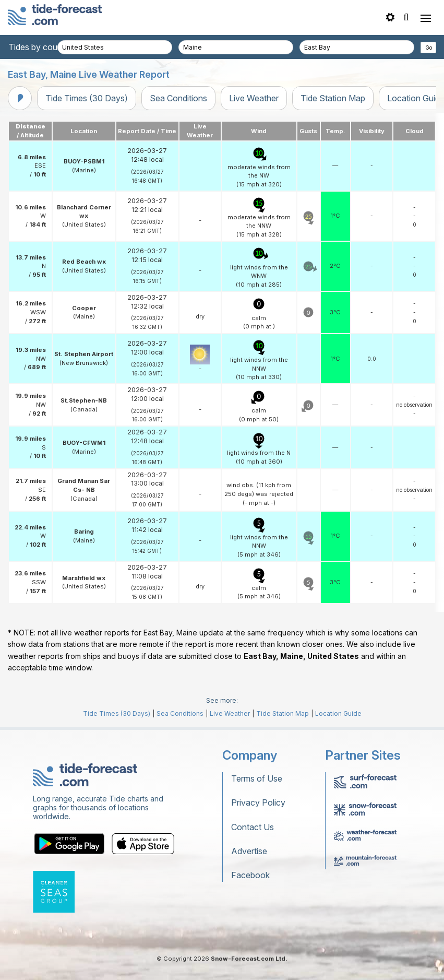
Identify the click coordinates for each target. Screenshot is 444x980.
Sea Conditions (178, 98)
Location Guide (338, 713)
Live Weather (254, 98)
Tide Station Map (333, 98)
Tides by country (40, 47)
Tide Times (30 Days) (87, 98)
